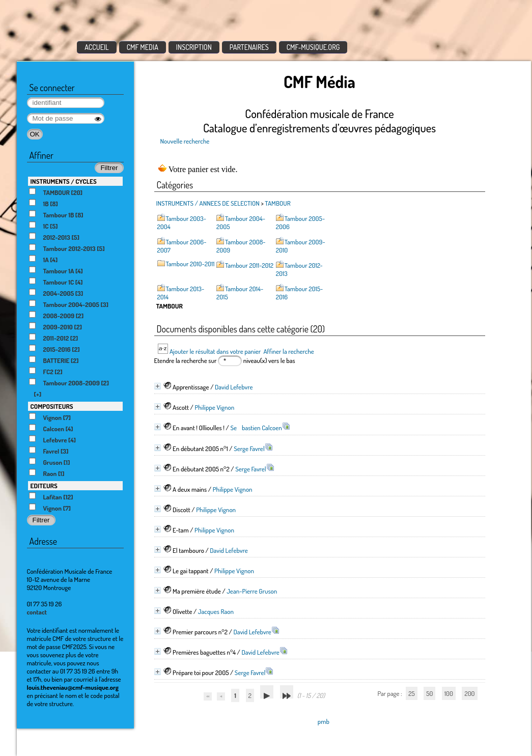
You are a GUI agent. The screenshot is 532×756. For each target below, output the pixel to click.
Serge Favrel (249, 449)
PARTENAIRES (249, 47)
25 (411, 693)
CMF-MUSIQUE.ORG (313, 47)
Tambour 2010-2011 (190, 264)
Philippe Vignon (214, 407)
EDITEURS (44, 486)
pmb (324, 721)
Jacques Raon (216, 611)
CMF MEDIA (143, 47)
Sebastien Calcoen (256, 428)
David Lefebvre (234, 387)
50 (429, 693)
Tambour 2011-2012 (249, 265)
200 (469, 693)
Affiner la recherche (288, 351)
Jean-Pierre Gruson (252, 591)
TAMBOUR (277, 203)
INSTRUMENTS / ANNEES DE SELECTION (208, 203)
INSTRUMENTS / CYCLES (64, 181)
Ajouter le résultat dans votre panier (215, 351)
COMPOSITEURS (52, 406)
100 (449, 693)
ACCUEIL (97, 47)
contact (37, 612)
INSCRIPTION (194, 47)
